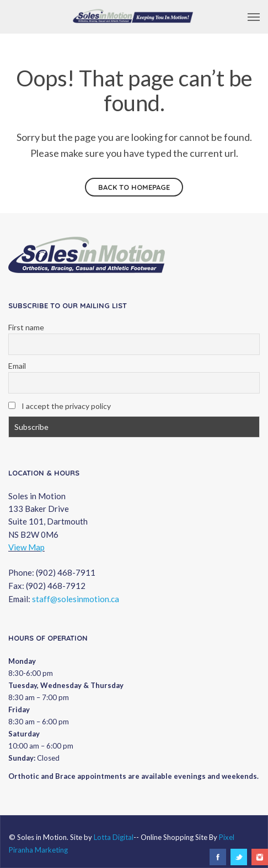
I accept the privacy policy (60, 406)
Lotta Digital (114, 837)
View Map (26, 547)
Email (17, 366)
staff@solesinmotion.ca (76, 599)
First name (26, 327)
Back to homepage (134, 187)
